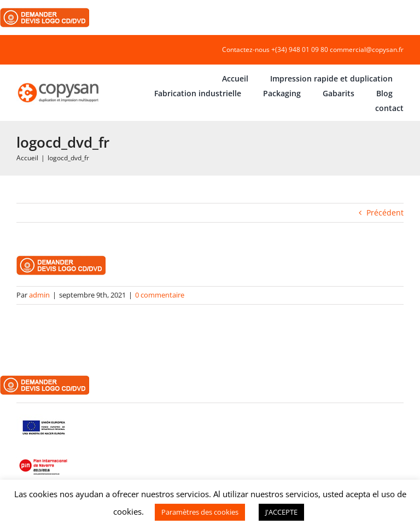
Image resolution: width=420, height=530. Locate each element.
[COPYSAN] (59, 83)
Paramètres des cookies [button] (200, 512)
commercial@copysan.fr (367, 49)
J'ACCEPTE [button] (281, 512)
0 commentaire (160, 295)
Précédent (385, 212)
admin (39, 295)
